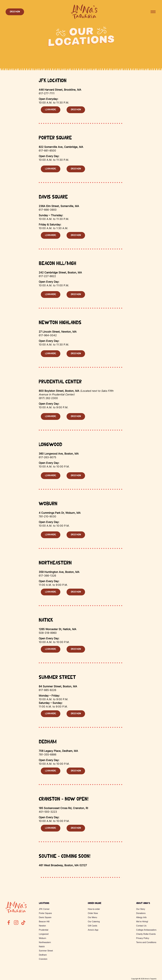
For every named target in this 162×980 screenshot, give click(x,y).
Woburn (43, 938)
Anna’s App (93, 930)
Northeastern (45, 942)
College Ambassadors (146, 930)
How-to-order (94, 909)
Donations (141, 913)
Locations (44, 903)
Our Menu (92, 917)
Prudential (44, 930)
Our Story (141, 909)
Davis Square (45, 917)
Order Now (15, 12)
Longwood (44, 934)
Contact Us (141, 926)
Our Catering (94, 922)
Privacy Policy (143, 938)
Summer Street (46, 951)
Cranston (43, 959)
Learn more (51, 110)
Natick (42, 947)
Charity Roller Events (146, 934)
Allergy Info (141, 917)
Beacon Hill (44, 922)
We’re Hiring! (142, 922)
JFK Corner (44, 909)
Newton (42, 926)
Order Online (94, 903)
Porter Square (45, 913)
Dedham (43, 955)
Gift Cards (92, 926)
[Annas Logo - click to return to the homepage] (84, 19)
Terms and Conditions (146, 942)
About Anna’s (143, 903)
